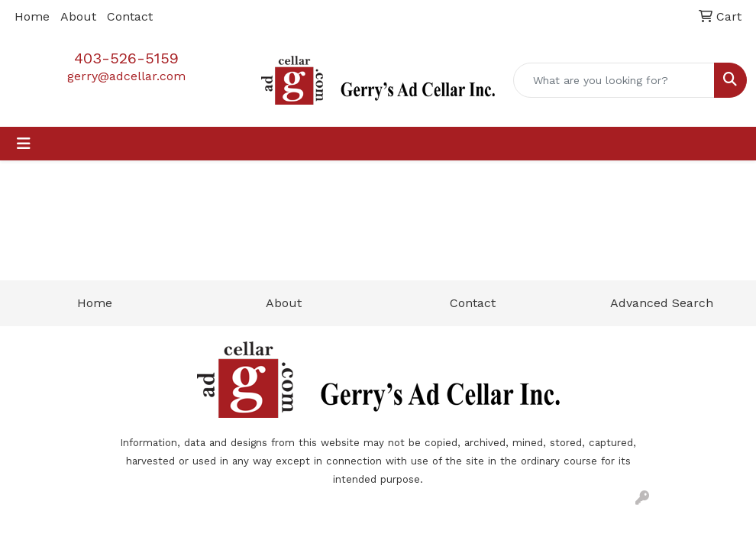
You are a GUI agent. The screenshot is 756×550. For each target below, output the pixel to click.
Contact (130, 16)
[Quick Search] (614, 80)
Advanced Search (662, 303)
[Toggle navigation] (24, 144)
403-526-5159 (126, 58)
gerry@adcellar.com (126, 76)
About (78, 16)
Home (32, 16)
